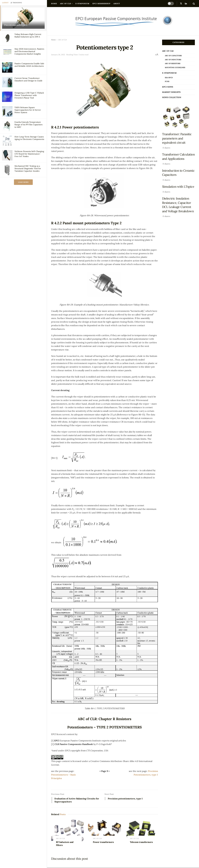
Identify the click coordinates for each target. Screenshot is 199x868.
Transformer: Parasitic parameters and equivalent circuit (177, 138)
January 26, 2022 (58, 55)
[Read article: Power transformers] (104, 831)
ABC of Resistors (173, 63)
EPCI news (168, 87)
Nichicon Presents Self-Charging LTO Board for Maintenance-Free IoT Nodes (29, 154)
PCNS (167, 81)
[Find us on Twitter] (181, 4)
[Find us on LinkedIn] (186, 4)
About (117, 4)
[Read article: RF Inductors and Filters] (68, 831)
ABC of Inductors (173, 60)
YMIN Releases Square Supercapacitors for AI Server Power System (28, 110)
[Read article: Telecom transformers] (141, 831)
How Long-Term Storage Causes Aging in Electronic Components (29, 138)
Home (54, 4)
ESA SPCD (169, 78)
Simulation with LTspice (178, 187)
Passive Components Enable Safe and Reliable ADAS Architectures (29, 65)
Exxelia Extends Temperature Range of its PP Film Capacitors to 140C (28, 125)
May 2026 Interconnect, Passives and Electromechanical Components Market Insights (29, 51)
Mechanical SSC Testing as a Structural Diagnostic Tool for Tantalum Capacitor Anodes (28, 168)
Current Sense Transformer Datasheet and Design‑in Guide (28, 79)
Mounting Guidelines (175, 67)
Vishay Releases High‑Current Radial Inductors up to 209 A (28, 35)
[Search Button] (194, 4)
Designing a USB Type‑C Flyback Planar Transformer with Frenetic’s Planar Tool (29, 95)
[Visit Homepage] (123, 21)
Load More (23, 182)
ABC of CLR (65, 4)
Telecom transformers (141, 842)
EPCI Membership (101, 4)
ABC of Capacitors (173, 56)
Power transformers (103, 842)
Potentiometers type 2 (16, 25)
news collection (172, 97)
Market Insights (171, 92)
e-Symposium (82, 4)
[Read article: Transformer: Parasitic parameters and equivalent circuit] (179, 117)
